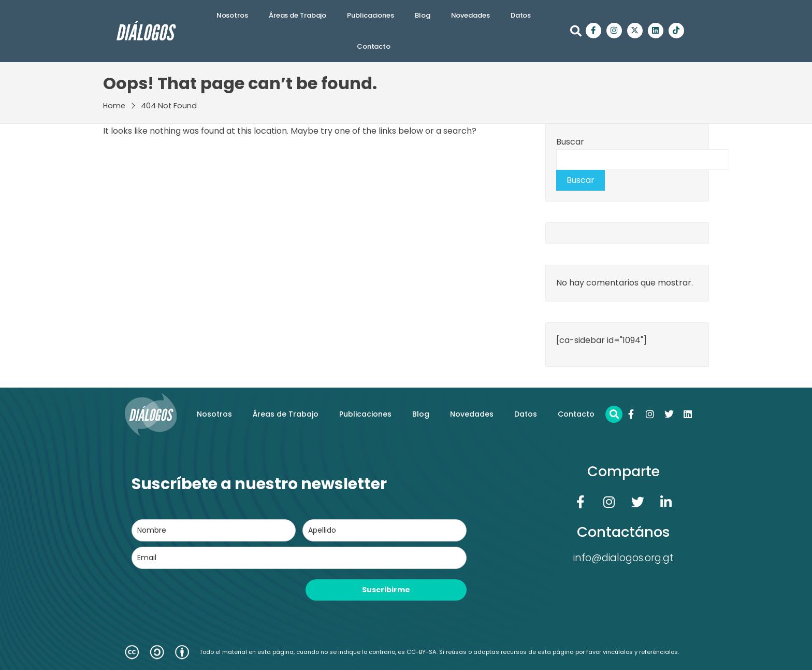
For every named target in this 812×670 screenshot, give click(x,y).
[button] (576, 31)
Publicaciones (371, 15)
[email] (299, 558)
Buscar (570, 142)
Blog (423, 15)
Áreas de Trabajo (298, 15)
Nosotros (232, 15)
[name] (214, 530)
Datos (521, 15)
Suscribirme (386, 590)
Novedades (470, 15)
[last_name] (385, 530)
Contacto (374, 46)
